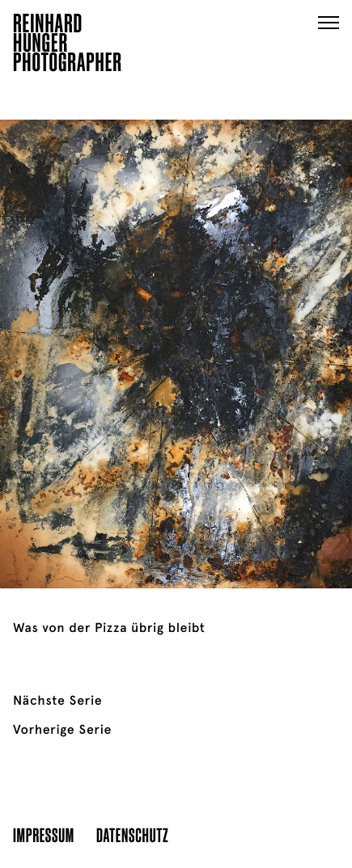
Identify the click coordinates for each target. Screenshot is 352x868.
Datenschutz (132, 834)
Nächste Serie (57, 701)
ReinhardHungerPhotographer (68, 45)
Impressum (44, 834)
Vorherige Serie (62, 730)
